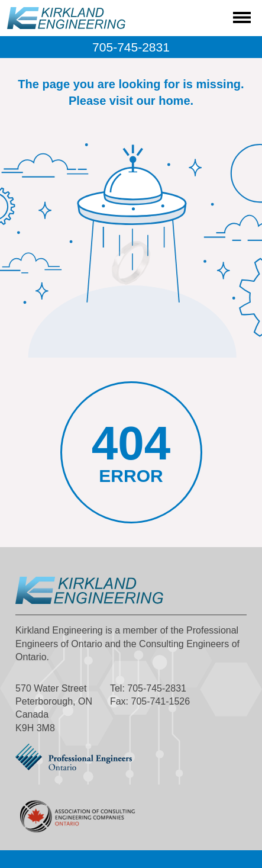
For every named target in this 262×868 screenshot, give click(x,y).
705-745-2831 (131, 47)
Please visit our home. (131, 101)
